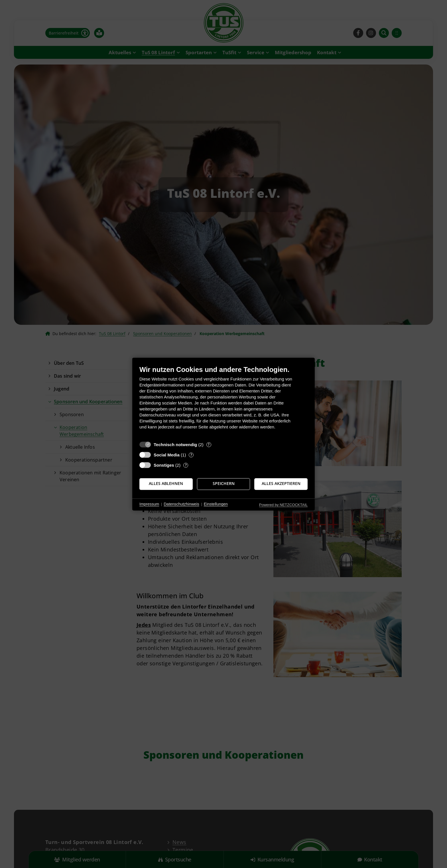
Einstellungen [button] (216, 504)
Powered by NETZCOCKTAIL (283, 505)
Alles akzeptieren (281, 484)
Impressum (149, 504)
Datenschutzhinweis (181, 504)
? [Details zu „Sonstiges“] (186, 465)
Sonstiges (164, 465)
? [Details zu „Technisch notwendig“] (209, 445)
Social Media (167, 455)
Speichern (224, 484)
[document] (223, 402)
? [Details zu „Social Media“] (191, 455)
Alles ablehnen (166, 484)
